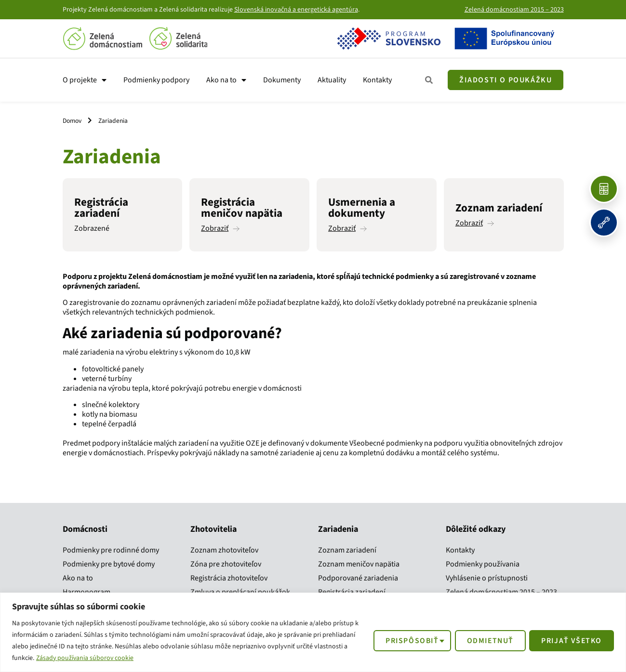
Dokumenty (282, 80)
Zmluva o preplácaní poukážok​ (240, 592)
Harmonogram (87, 592)
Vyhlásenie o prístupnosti (487, 578)
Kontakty (377, 80)
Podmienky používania (483, 564)
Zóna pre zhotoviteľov (226, 564)
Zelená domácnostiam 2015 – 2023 (514, 10)
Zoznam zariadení (347, 550)
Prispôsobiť (408, 640)
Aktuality (332, 80)
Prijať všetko (571, 640)
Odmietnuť (487, 640)
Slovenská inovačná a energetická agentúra (296, 10)
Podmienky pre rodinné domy (111, 550)
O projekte (85, 80)
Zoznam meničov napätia (359, 564)
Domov (72, 121)
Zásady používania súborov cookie (86, 658)
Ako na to (226, 80)
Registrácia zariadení (352, 592)
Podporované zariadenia (358, 578)
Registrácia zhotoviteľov (229, 578)
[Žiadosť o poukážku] (506, 80)
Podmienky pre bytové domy (109, 564)
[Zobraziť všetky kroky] (429, 80)
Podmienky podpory (156, 80)
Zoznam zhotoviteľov (224, 550)
